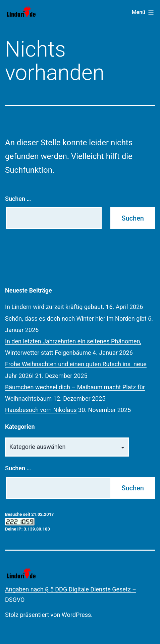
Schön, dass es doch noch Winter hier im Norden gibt (76, 318)
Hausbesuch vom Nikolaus (41, 410)
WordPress (76, 615)
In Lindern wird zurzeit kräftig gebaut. (55, 307)
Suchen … (18, 199)
